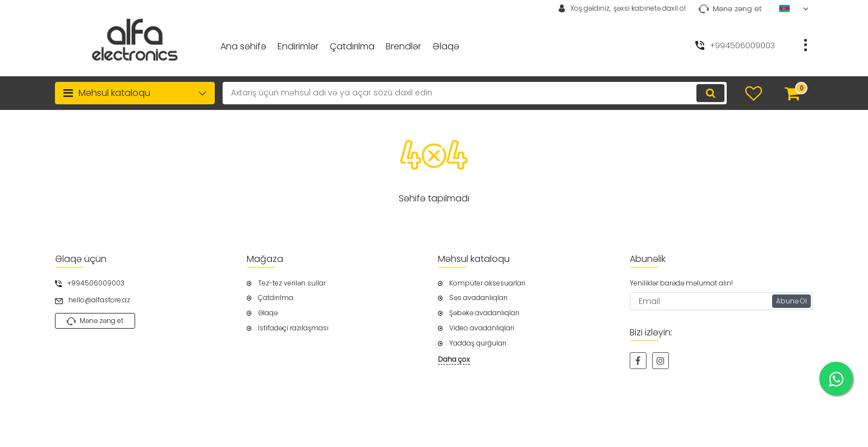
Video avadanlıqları (482, 328)
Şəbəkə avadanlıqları (484, 313)
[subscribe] (722, 301)
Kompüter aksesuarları (487, 283)
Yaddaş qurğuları (478, 343)
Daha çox (454, 360)
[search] (475, 93)
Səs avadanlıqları (478, 298)
